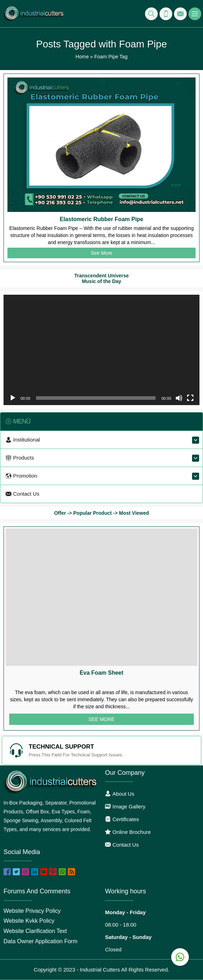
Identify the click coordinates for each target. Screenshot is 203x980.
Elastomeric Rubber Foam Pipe (102, 219)
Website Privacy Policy (32, 911)
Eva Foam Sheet (101, 673)
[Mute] (179, 398)
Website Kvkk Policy (29, 921)
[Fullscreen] (190, 398)
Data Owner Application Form (40, 941)
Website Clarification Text (35, 931)
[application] (101, 350)
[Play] (13, 398)
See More (102, 253)
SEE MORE (101, 719)
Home (82, 57)
